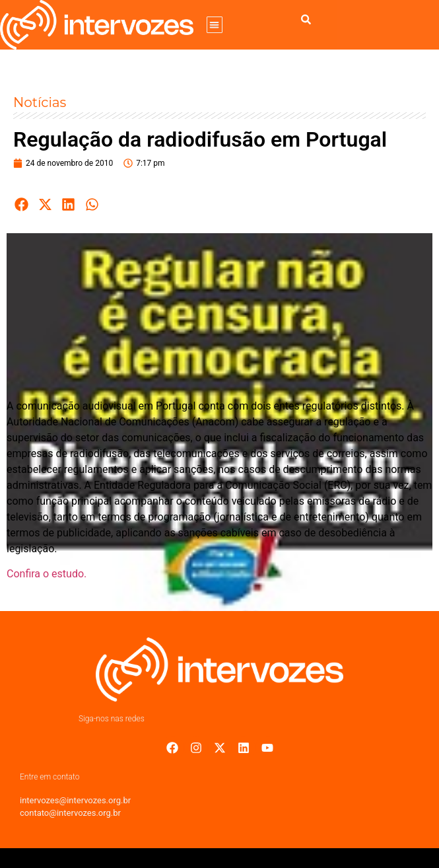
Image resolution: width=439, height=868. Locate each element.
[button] (215, 25)
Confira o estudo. (47, 574)
